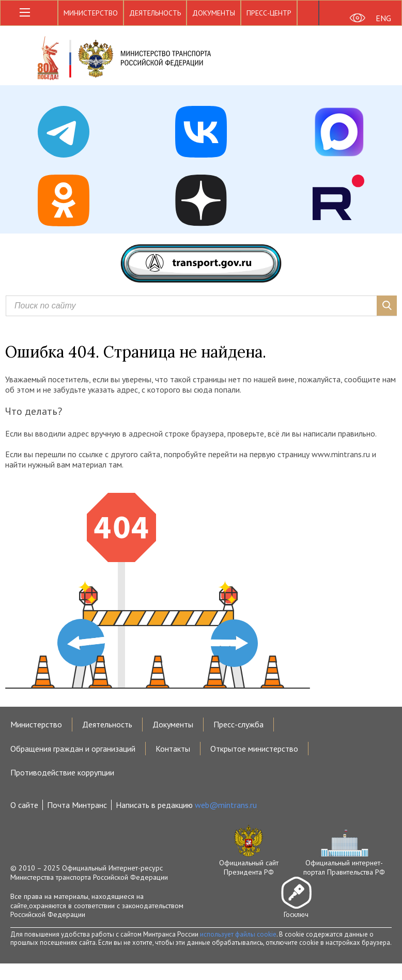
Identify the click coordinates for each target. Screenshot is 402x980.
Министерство (91, 13)
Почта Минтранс (77, 805)
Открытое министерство (254, 749)
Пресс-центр (269, 13)
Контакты (173, 749)
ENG (383, 18)
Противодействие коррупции (62, 772)
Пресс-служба (238, 724)
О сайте (24, 805)
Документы (214, 13)
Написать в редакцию (186, 805)
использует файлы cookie (238, 934)
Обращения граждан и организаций (73, 749)
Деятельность (155, 13)
